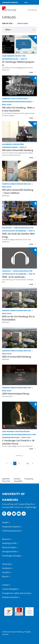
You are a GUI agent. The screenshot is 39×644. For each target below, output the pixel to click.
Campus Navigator (10, 589)
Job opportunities (10, 552)
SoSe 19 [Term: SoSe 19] (24, 59)
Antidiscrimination (10, 597)
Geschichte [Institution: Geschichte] (7, 228)
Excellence (7, 568)
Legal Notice (6, 479)
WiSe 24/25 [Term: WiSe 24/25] (7, 391)
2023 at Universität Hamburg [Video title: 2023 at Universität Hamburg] (17, 357)
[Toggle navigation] (36, 2)
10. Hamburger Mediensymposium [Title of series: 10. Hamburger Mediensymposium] (18, 63)
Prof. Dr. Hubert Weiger (9, 446)
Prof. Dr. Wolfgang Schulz (19, 68)
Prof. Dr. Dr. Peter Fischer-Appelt (12, 153)
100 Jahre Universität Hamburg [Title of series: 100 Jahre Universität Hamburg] (18, 150)
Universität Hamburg (10, 2)
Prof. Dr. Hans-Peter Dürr (25, 446)
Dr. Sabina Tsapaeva (8, 116)
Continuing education (11, 531)
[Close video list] (33, 72)
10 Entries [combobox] (20, 456)
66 (28, 464)
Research (6, 539)
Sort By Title (7, 23)
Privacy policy (29, 479)
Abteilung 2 (6, 196)
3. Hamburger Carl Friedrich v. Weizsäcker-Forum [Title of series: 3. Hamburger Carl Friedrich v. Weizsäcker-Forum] (18, 442)
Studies (5, 523)
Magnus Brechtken (16, 240)
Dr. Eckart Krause (12, 155)
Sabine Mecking (7, 280)
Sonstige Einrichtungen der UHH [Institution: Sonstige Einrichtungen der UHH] (17, 184)
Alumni (5, 577)
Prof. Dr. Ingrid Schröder (27, 113)
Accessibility (18, 481)
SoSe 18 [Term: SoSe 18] (32, 274)
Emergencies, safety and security (16, 593)
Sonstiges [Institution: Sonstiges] (6, 271)
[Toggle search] (31, 2)
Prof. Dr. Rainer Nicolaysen (10, 113)
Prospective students (11, 527)
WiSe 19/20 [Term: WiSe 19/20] (7, 104)
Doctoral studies (9, 547)
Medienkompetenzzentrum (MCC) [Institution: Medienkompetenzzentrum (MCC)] (17, 102)
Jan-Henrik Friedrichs (19, 280)
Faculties (6, 572)
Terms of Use (6, 481)
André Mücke (6, 68)
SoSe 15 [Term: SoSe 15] (32, 231)
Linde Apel (30, 280)
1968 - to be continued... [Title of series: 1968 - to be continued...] (14, 277)
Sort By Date (23, 23)
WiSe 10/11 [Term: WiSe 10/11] (26, 437)
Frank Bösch (6, 240)
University (6, 564)
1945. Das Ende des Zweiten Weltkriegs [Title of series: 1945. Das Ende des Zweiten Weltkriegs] (18, 235)
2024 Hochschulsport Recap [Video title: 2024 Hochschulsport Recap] (16, 394)
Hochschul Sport (7, 396)
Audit (17, 608)
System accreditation (8, 618)
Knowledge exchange (11, 556)
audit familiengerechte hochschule (8, 611)
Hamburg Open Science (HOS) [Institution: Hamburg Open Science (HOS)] (15, 98)
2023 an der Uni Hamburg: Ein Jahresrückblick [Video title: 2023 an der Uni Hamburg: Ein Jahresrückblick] (18, 318)
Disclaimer (17, 479)
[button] (26, 2)
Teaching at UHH (9, 543)
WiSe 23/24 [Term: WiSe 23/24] (7, 313)
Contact (5, 585)
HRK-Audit (29, 608)
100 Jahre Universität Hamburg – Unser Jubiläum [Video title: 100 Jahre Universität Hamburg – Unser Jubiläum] (18, 191)
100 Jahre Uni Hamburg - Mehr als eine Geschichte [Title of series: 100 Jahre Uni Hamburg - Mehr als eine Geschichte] (18, 109)
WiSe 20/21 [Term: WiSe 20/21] (7, 187)
